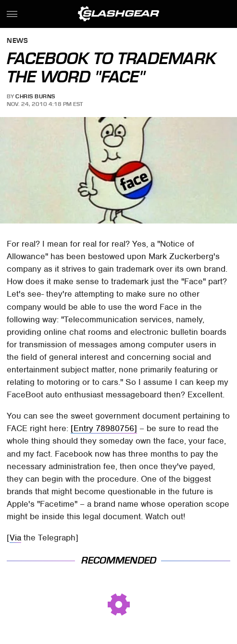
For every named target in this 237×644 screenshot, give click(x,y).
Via (15, 538)
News (17, 41)
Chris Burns (35, 96)
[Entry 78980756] (104, 428)
